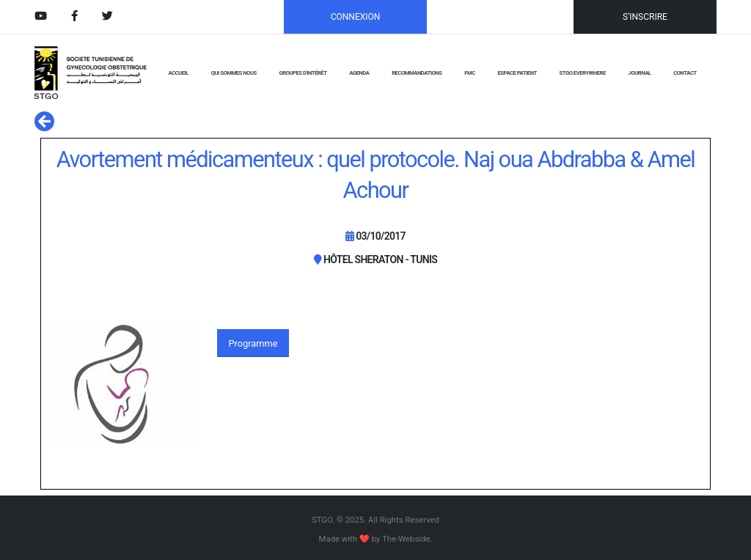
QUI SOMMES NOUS (234, 73)
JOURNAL (640, 73)
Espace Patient (517, 73)
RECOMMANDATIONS (417, 73)
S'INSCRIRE (645, 17)
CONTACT (685, 73)
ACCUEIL (178, 73)
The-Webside (406, 539)
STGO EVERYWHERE (583, 73)
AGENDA (359, 73)
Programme (253, 343)
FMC (469, 73)
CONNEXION (356, 17)
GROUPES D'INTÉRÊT (303, 73)
